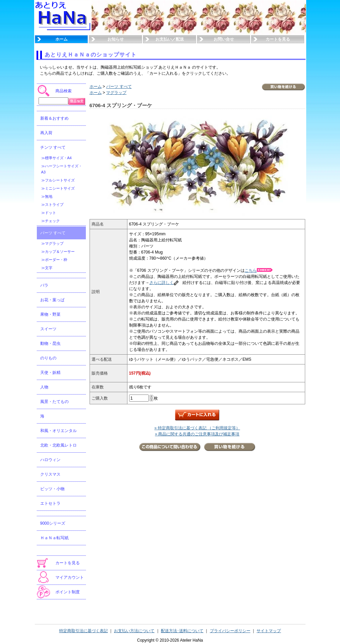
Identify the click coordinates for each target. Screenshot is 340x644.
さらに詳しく (164, 283)
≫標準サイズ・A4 (56, 158)
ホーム (62, 39)
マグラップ (116, 93)
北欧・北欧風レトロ (58, 445)
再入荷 (46, 133)
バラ (44, 285)
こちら (259, 270)
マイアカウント (70, 577)
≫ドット (49, 213)
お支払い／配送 (170, 39)
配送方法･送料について (182, 631)
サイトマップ (269, 631)
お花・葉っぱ (52, 300)
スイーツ (48, 329)
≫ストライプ (52, 205)
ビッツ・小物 (52, 489)
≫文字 (47, 268)
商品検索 (64, 91)
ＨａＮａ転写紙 (54, 538)
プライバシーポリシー (230, 631)
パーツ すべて (53, 233)
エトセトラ (50, 503)
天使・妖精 (50, 373)
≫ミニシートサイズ (58, 188)
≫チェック (51, 221)
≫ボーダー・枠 (54, 260)
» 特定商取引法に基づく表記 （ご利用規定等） (197, 428)
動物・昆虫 (50, 343)
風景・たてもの (54, 402)
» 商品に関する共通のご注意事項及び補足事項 (197, 434)
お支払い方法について (134, 631)
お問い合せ (224, 39)
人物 (44, 387)
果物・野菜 (50, 314)
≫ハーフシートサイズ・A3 (62, 169)
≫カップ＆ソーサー (58, 252)
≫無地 (47, 196)
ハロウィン (50, 460)
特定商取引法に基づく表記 (83, 631)
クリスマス (50, 474)
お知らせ (116, 39)
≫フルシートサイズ (58, 180)
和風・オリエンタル (58, 431)
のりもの (48, 358)
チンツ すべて (53, 147)
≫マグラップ (52, 243)
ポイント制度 (68, 592)
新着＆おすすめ (54, 118)
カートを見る (278, 39)
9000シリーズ (53, 523)
